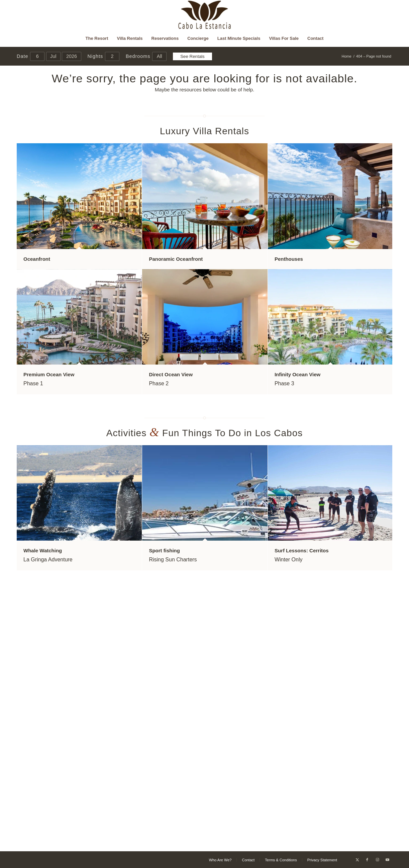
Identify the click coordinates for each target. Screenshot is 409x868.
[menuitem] (97, 38)
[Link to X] (357, 860)
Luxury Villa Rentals (204, 131)
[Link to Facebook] (367, 860)
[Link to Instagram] (377, 860)
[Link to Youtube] (387, 860)
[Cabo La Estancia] (204, 15)
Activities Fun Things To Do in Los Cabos (205, 433)
